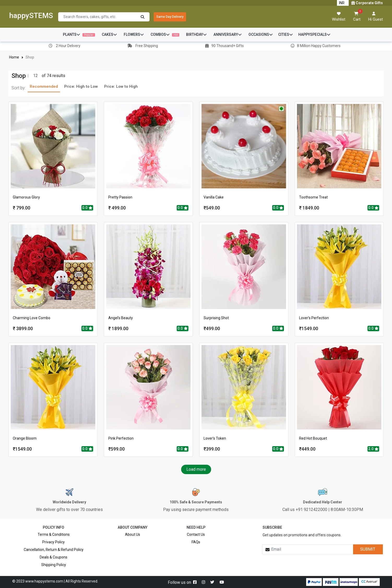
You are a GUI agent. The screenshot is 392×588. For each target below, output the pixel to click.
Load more (196, 469)
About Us (133, 534)
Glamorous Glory (26, 197)
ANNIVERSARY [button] (228, 34)
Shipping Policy (54, 565)
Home (14, 57)
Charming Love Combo (32, 318)
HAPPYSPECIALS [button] (314, 34)
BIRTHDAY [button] (196, 34)
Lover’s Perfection (314, 318)
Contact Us (196, 534)
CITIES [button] (286, 34)
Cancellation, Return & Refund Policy (54, 550)
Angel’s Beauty (121, 318)
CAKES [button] (109, 34)
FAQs (196, 542)
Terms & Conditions (54, 534)
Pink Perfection (121, 438)
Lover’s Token (215, 438)
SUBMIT (368, 549)
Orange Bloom (25, 438)
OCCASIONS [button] (261, 34)
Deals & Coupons (54, 557)
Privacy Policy (54, 542)
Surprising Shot (216, 318)
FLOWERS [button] (134, 34)
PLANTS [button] (79, 34)
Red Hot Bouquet (313, 438)
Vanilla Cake (214, 197)
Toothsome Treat (313, 197)
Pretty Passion (120, 197)
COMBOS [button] (165, 34)
